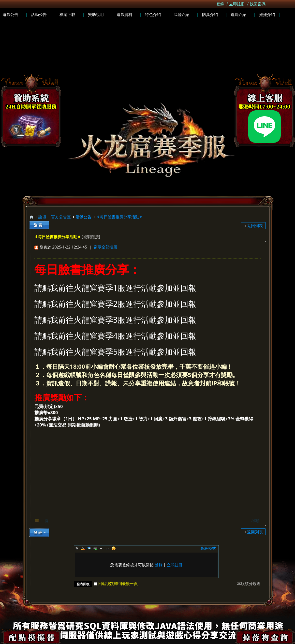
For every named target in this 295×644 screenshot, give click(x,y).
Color (83, 548)
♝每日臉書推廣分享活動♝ (119, 217)
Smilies (114, 548)
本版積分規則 (249, 584)
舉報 (255, 521)
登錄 (220, 4)
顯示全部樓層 (105, 247)
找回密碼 (258, 4)
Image (89, 548)
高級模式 (208, 548)
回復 (44, 521)
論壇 (42, 217)
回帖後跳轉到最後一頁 (116, 584)
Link (95, 548)
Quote (101, 548)
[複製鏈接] (91, 237)
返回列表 (255, 226)
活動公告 (84, 217)
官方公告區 (61, 217)
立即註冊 (237, 4)
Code (107, 548)
